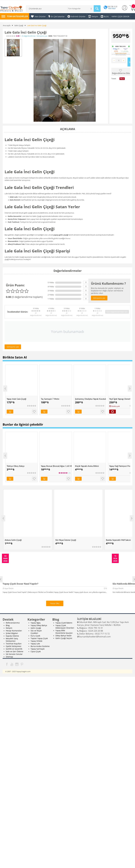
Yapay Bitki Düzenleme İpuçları (64, 632)
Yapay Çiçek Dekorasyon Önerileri (65, 627)
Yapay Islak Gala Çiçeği (16, 399)
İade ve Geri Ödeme (15, 651)
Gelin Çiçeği (19, 25)
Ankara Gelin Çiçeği (13, 540)
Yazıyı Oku (55, 603)
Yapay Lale (35, 644)
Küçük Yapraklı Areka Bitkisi (87, 466)
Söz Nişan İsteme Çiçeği (66, 540)
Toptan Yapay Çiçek (39, 638)
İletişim (9, 628)
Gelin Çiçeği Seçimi (64, 638)
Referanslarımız (13, 623)
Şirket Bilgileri (12, 633)
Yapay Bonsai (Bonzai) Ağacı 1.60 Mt (56, 466)
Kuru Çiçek (35, 636)
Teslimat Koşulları (14, 644)
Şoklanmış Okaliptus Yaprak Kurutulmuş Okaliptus (91, 399)
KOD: (50, 36)
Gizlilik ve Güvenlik (14, 649)
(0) (29, 36)
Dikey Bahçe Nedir (64, 636)
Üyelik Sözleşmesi (14, 646)
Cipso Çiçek (36, 651)
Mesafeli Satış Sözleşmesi (12, 640)
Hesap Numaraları (14, 631)
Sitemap (9, 657)
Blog (8, 625)
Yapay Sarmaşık (38, 649)
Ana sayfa (7, 25)
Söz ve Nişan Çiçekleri (36, 632)
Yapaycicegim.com (23, 671)
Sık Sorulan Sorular (14, 654)
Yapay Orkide (36, 641)
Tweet (114, 79)
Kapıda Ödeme (12, 636)
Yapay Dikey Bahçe (39, 625)
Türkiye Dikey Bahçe (16, 466)
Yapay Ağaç (36, 623)
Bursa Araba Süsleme (40, 646)
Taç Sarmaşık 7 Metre (50, 399)
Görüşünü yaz (42, 36)
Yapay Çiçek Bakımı (64, 623)
